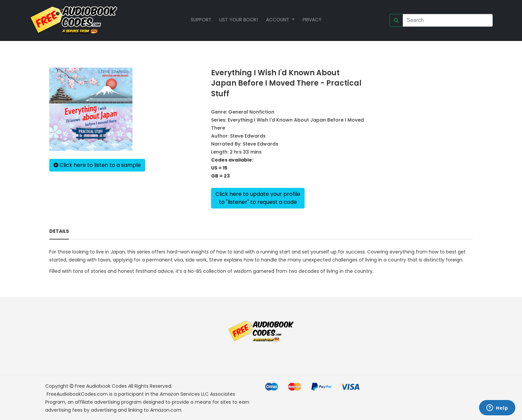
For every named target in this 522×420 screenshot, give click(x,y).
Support (201, 20)
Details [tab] (59, 231)
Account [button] (278, 20)
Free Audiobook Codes (101, 386)
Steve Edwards (248, 136)
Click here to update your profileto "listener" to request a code (258, 198)
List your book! (239, 20)
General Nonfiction (251, 112)
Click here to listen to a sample (97, 165)
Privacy (312, 20)
